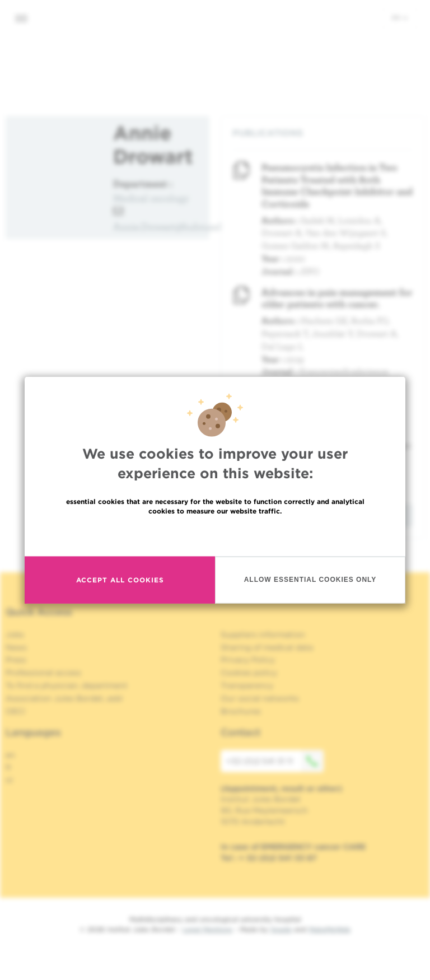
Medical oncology (151, 198)
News (16, 647)
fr (9, 767)
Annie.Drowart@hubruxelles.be (180, 227)
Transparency (247, 685)
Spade (281, 929)
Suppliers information (263, 634)
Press (16, 660)
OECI (15, 711)
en (400, 17)
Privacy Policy (248, 660)
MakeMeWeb (329, 929)
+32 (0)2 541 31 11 (275, 761)
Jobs (15, 634)
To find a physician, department (67, 685)
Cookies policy (249, 673)
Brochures (241, 711)
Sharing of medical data (267, 647)
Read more (215, 535)
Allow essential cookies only (310, 580)
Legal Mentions (207, 929)
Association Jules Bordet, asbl (64, 698)
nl (9, 780)
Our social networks (260, 698)
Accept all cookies (120, 580)
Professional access (43, 673)
